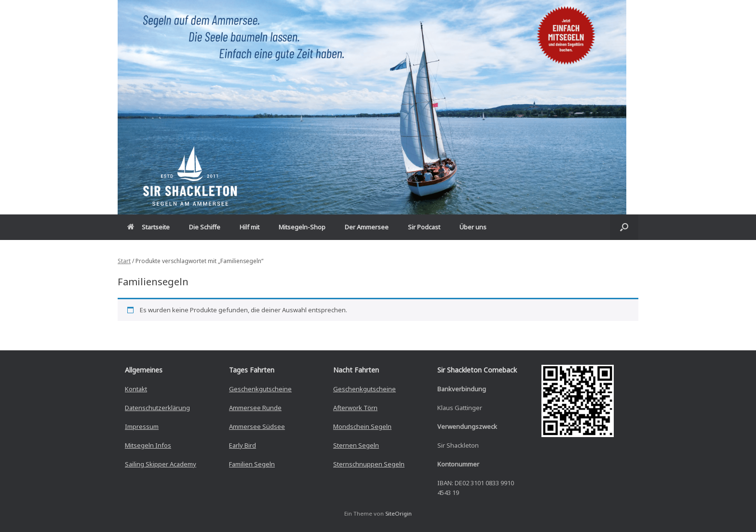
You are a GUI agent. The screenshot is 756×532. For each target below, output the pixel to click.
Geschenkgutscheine (260, 389)
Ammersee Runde (255, 408)
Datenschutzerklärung (157, 408)
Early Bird (243, 445)
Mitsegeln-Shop (302, 227)
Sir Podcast (424, 227)
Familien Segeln (252, 464)
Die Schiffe (205, 227)
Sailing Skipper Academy (161, 464)
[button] (624, 227)
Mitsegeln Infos (148, 445)
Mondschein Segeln (362, 426)
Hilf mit (250, 227)
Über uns (473, 227)
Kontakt (136, 389)
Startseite (148, 227)
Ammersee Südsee (257, 426)
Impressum (142, 426)
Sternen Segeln (356, 445)
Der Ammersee (367, 227)
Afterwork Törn (355, 408)
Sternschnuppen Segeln (369, 464)
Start (124, 261)
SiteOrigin (398, 513)
